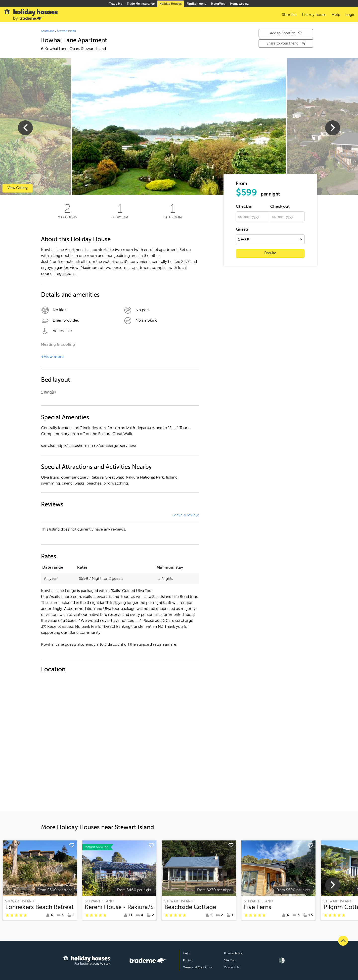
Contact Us (232, 967)
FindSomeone (196, 4)
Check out (280, 206)
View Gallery (18, 188)
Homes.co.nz (239, 4)
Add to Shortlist (286, 33)
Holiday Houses (171, 4)
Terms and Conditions (198, 967)
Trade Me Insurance (141, 4)
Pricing (188, 960)
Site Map (230, 960)
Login (350, 15)
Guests (242, 229)
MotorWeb (218, 4)
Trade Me (116, 4)
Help (186, 953)
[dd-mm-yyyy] (253, 216)
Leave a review (186, 515)
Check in (244, 206)
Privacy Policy (233, 953)
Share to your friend (286, 43)
